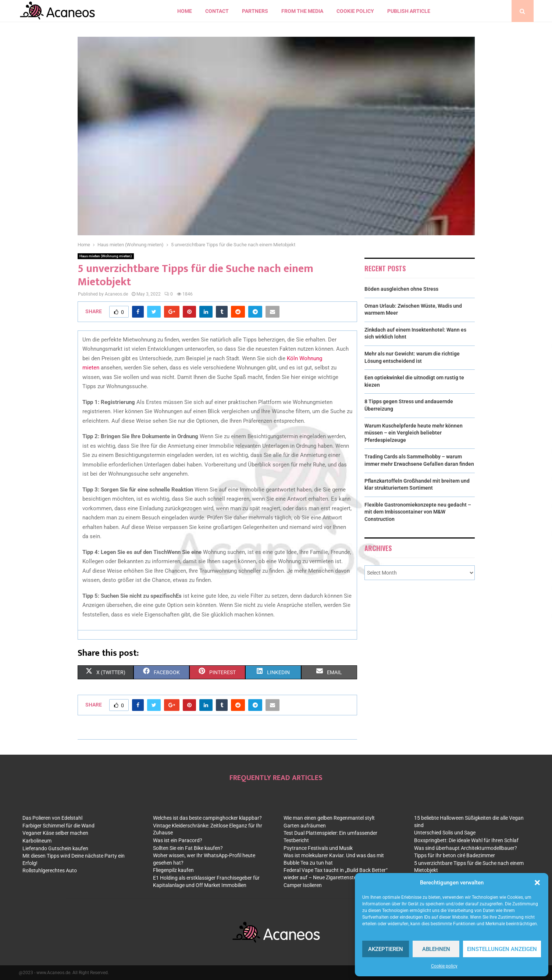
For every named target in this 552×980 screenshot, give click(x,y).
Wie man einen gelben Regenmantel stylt (329, 818)
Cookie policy (444, 966)
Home (185, 11)
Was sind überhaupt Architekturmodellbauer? (466, 848)
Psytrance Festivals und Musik (318, 848)
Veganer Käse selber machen (55, 833)
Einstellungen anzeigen (502, 949)
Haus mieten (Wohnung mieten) (106, 256)
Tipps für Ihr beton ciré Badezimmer (455, 855)
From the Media (302, 11)
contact (217, 11)
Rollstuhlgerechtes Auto (50, 870)
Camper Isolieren (303, 885)
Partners (255, 11)
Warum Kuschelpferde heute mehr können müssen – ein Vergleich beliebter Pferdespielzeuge (414, 433)
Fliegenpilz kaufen (173, 870)
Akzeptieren (386, 949)
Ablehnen (436, 949)
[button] (537, 883)
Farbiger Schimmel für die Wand (58, 826)
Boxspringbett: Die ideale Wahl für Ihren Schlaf (466, 840)
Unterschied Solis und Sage (445, 833)
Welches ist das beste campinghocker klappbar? (207, 818)
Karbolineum (37, 841)
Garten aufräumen (305, 826)
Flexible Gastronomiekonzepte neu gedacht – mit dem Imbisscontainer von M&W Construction (418, 512)
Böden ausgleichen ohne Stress (401, 289)
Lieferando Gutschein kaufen (55, 848)
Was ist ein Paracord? (178, 840)
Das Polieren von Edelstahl (52, 818)
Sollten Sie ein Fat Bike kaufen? (188, 848)
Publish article (409, 11)
